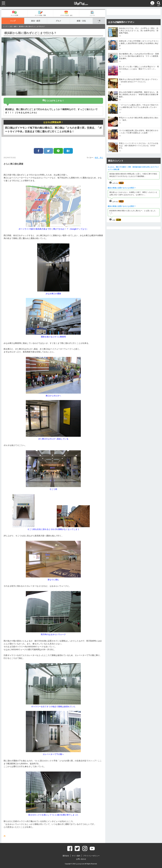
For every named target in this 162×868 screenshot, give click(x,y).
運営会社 (66, 856)
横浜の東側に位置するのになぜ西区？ (122, 188)
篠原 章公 (99, 158)
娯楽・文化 (81, 21)
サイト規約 (76, 856)
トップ (13, 21)
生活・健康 (13, 26)
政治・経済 (36, 21)
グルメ (58, 21)
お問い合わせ (81, 859)
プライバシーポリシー (91, 856)
